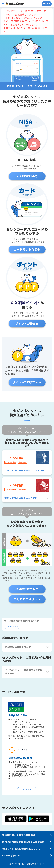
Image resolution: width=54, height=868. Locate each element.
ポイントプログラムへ (27, 382)
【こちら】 (17, 18)
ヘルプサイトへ (12, 626)
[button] (3, 4)
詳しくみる (27, 790)
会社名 (11, 721)
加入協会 (12, 737)
